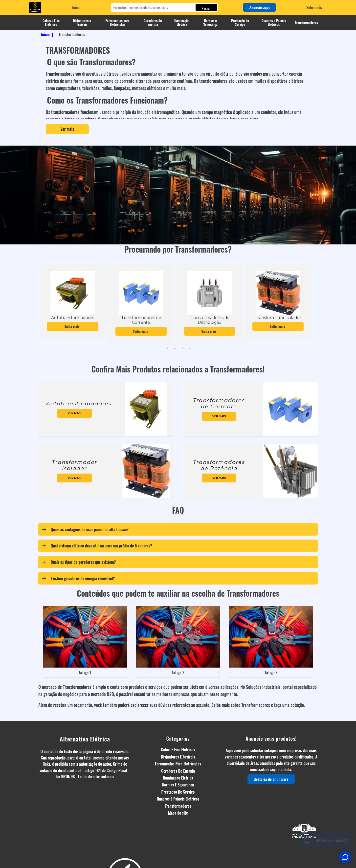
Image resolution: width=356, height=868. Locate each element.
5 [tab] (190, 348)
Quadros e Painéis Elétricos (274, 22)
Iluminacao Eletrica (178, 778)
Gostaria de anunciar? (271, 779)
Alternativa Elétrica (85, 739)
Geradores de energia (153, 22)
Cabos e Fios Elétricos (51, 22)
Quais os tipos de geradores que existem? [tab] (78, 562)
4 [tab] (182, 348)
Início (76, 7)
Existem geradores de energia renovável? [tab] (77, 578)
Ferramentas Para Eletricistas (178, 764)
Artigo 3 (271, 673)
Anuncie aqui (259, 7)
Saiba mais (72, 326)
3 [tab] (175, 348)
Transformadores (306, 22)
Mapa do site (178, 813)
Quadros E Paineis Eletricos (178, 799)
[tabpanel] (73, 301)
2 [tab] (168, 348)
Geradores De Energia (178, 771)
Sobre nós (314, 7)
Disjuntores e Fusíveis (82, 22)
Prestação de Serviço (240, 22)
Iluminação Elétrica (182, 22)
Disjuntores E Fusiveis (178, 757)
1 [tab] (160, 348)
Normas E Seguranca (178, 785)
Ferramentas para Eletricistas (118, 22)
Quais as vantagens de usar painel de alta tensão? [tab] (84, 529)
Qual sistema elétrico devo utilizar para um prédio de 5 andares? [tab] (96, 546)
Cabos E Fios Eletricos (178, 750)
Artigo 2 (178, 673)
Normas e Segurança (210, 22)
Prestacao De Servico (178, 792)
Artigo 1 (85, 673)
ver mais (75, 413)
